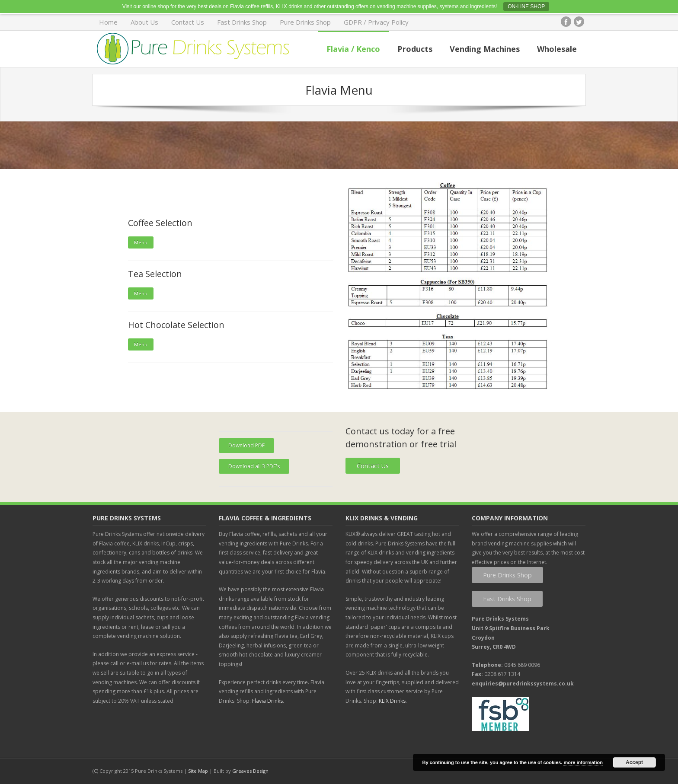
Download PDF (246, 445)
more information (583, 762)
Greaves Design (250, 771)
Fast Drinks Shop (242, 22)
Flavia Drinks (267, 701)
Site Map (198, 771)
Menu (141, 242)
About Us (144, 22)
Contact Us (188, 22)
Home (108, 22)
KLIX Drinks (392, 701)
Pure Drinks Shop (305, 22)
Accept (634, 762)
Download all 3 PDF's (254, 466)
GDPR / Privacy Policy (376, 22)
